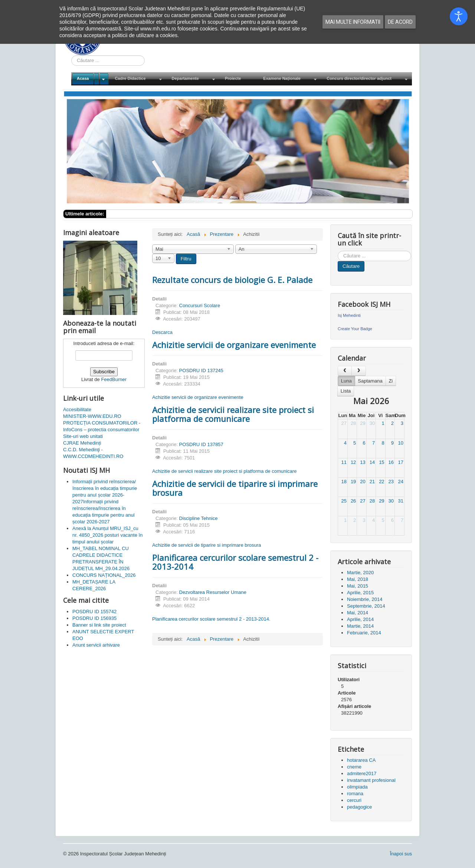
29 (363, 423)
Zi (391, 381)
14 (372, 462)
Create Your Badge (355, 329)
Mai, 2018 (358, 579)
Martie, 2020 (360, 573)
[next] (358, 371)
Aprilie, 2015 (360, 593)
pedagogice (359, 807)
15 (381, 462)
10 (401, 443)
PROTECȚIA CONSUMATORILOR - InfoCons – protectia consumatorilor (102, 426)
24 (401, 482)
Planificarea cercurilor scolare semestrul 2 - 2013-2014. (211, 619)
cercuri (354, 800)
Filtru (186, 259)
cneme (354, 767)
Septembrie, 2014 (366, 606)
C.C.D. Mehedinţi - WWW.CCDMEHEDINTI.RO (93, 453)
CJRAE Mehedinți (82, 443)
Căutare (351, 266)
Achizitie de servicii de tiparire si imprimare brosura (235, 488)
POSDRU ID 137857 (201, 444)
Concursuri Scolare (200, 305)
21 (372, 482)
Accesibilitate (77, 409)
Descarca (162, 332)
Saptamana (370, 381)
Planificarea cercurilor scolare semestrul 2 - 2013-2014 (235, 562)
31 (401, 501)
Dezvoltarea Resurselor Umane (213, 592)
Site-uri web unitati (83, 436)
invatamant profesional (371, 780)
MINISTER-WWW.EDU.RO (92, 416)
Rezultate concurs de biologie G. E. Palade (232, 280)
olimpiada (357, 787)
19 (353, 482)
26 (353, 501)
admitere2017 (362, 773)
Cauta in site (71, 56)
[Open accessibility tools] (459, 16)
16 (391, 462)
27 (344, 423)
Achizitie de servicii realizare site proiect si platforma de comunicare (233, 414)
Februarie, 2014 (364, 633)
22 (381, 482)
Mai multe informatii (353, 22)
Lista (346, 391)
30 (372, 423)
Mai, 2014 (358, 613)
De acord (400, 22)
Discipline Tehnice (199, 518)
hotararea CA (361, 760)
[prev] (345, 371)
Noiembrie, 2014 (365, 599)
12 (353, 462)
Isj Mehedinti (349, 315)
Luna (346, 381)
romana (355, 794)
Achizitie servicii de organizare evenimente (234, 345)
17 (401, 462)
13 (363, 462)
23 (391, 482)
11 (344, 462)
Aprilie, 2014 (360, 619)
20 (363, 482)
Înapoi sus (401, 854)
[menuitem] (90, 79)
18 (344, 482)
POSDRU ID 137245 (201, 370)
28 (353, 423)
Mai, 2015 (358, 586)
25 (344, 501)
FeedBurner (114, 379)
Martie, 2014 (360, 626)
